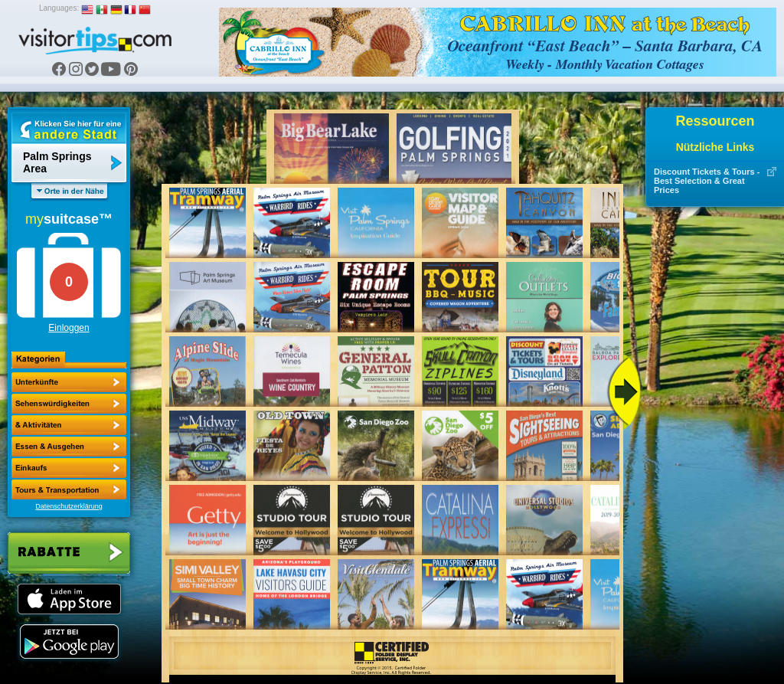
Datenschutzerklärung (69, 506)
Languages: (59, 8)
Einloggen (69, 328)
